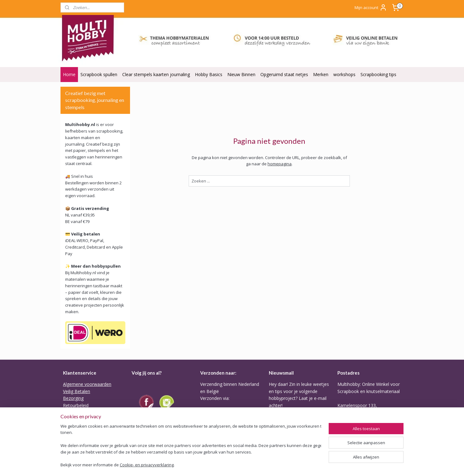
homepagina (280, 164)
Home (69, 74)
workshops (344, 74)
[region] (191, 446)
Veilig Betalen (77, 391)
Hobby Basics (209, 74)
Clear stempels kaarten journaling (156, 74)
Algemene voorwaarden (87, 384)
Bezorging (73, 398)
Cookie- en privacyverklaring (147, 465)
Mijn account (371, 7)
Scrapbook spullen (99, 74)
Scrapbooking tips (378, 74)
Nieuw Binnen (241, 74)
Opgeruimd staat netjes (284, 74)
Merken (321, 74)
